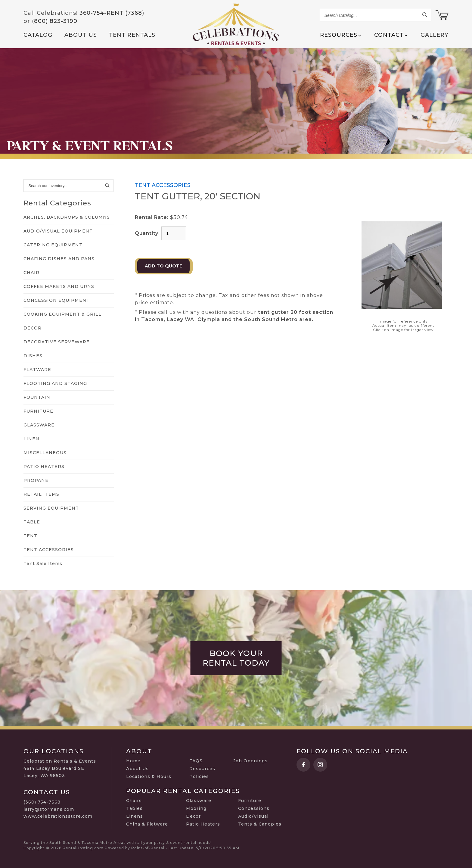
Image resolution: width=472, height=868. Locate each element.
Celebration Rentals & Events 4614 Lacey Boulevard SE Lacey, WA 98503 (60, 768)
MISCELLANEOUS (45, 453)
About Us (81, 35)
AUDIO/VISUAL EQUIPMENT (58, 231)
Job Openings (250, 761)
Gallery (435, 35)
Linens (135, 816)
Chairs (134, 801)
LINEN (31, 439)
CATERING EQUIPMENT (53, 245)
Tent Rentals (132, 35)
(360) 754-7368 (42, 802)
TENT (30, 536)
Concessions (254, 808)
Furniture (250, 801)
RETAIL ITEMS (41, 494)
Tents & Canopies (260, 824)
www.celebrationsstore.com (58, 816)
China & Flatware (147, 824)
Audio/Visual (253, 816)
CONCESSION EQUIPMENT (57, 300)
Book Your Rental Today (236, 658)
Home (133, 761)
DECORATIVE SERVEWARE (57, 342)
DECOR (33, 328)
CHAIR (31, 273)
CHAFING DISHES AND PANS (59, 259)
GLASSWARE (39, 425)
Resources (202, 769)
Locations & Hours (149, 776)
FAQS (196, 761)
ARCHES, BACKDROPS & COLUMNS (67, 217)
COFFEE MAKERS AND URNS (59, 286)
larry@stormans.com (49, 809)
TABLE (32, 522)
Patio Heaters (203, 824)
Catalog (38, 35)
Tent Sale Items (43, 564)
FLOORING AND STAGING (55, 383)
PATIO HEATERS (44, 467)
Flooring (196, 808)
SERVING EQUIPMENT (51, 508)
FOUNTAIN (37, 397)
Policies (199, 776)
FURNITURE (38, 411)
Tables (134, 808)
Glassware (199, 801)
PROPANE (36, 480)
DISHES (33, 356)
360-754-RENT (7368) (112, 13)
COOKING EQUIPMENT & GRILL (62, 314)
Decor (193, 816)
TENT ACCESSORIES (49, 550)
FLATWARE (37, 370)
